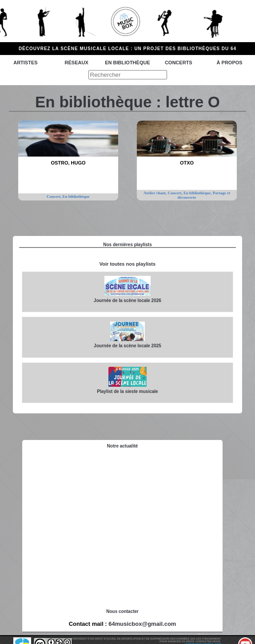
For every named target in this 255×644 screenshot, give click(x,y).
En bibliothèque (127, 63)
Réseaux (77, 63)
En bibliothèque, (198, 193)
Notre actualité (122, 446)
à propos (230, 63)
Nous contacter (122, 611)
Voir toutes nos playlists (127, 264)
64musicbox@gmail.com (142, 624)
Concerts (179, 63)
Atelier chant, (156, 193)
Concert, (55, 196)
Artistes (25, 63)
